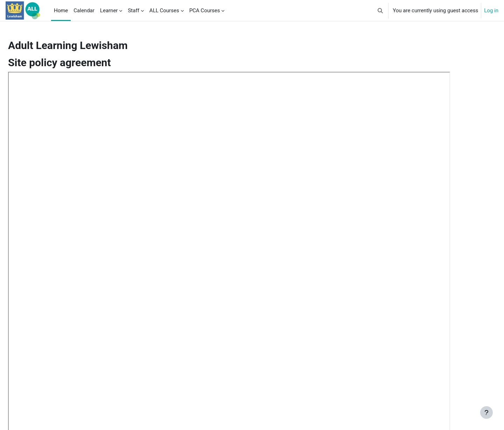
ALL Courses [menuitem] (164, 11)
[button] (381, 11)
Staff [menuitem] (133, 11)
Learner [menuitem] (109, 11)
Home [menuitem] (61, 11)
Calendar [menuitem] (84, 11)
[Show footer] (486, 412)
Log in (491, 11)
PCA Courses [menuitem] (205, 11)
